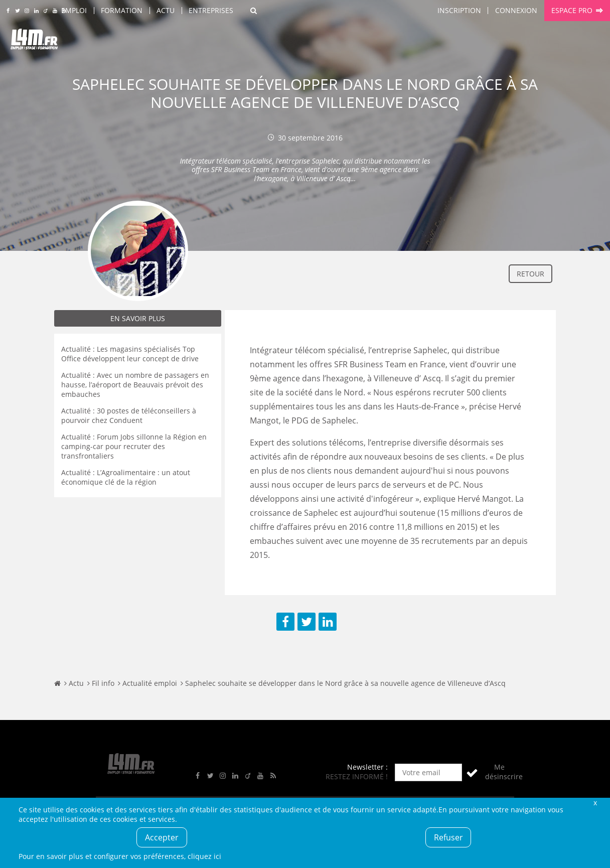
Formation (122, 10)
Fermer (595, 803)
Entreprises (211, 10)
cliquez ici (204, 856)
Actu (166, 10)
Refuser (448, 837)
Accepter (162, 837)
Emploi (74, 10)
